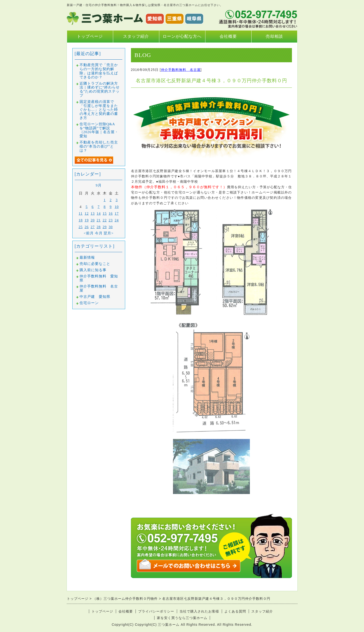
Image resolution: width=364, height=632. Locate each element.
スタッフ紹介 (136, 36)
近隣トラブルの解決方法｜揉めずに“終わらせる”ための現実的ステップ (100, 89)
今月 (99, 233)
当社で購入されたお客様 (199, 611)
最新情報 (87, 257)
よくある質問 (235, 611)
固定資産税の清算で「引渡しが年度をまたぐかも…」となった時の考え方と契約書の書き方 (99, 110)
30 (111, 227)
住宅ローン (89, 303)
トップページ (90, 36)
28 (99, 227)
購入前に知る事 (93, 270)
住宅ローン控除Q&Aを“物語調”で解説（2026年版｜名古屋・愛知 (99, 130)
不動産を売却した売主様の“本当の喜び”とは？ (99, 146)
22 (105, 220)
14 (99, 213)
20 (93, 220)
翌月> (108, 233)
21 (99, 220)
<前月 (89, 233)
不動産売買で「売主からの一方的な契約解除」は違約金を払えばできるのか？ (99, 71)
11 (80, 213)
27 (93, 227)
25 (81, 227)
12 (87, 213)
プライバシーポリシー (156, 611)
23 (111, 220)
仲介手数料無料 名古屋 (181, 70)
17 (117, 213)
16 (111, 213)
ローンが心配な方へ (182, 36)
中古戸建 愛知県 (95, 297)
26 (87, 227)
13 (93, 213)
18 (81, 220)
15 (105, 213)
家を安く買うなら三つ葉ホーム (182, 618)
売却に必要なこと (95, 264)
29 (105, 227)
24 (117, 220)
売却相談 (274, 36)
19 (87, 220)
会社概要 (228, 36)
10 (117, 207)
